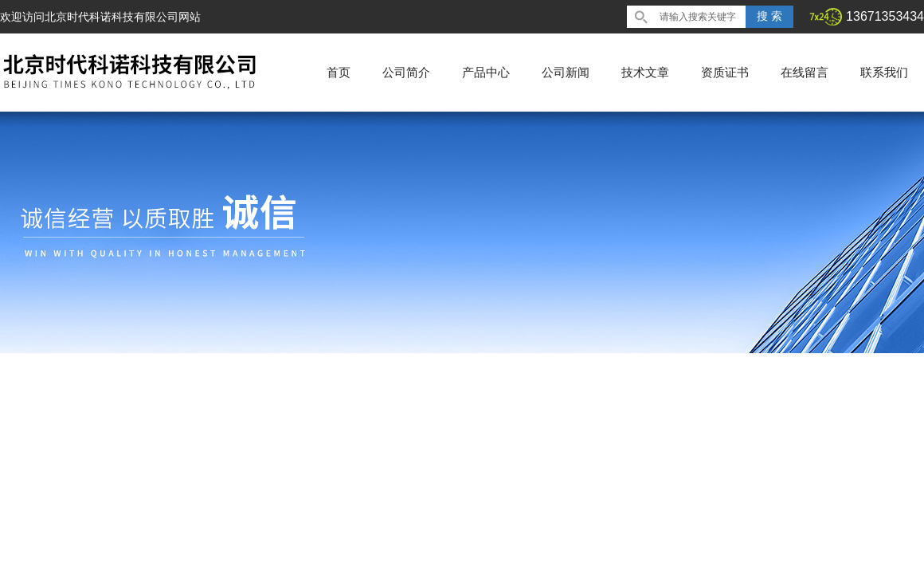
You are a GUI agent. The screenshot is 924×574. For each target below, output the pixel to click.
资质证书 (725, 72)
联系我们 (884, 72)
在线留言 (805, 72)
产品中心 (486, 72)
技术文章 (645, 72)
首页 (339, 72)
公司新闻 (566, 72)
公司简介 (406, 72)
